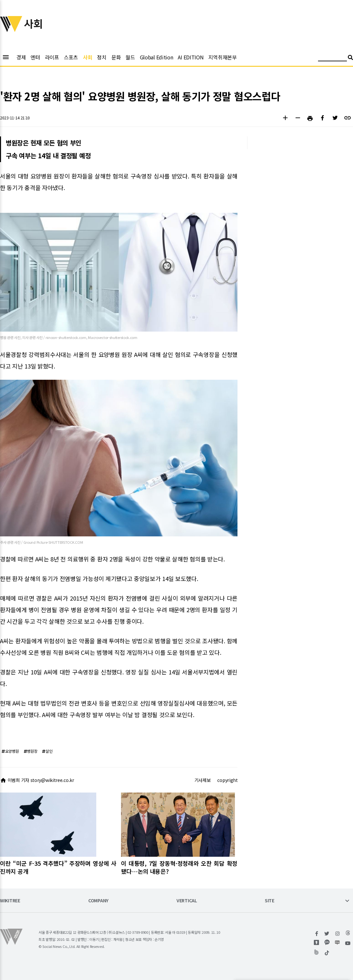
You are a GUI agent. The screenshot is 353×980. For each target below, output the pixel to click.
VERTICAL (187, 901)
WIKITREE (10, 901)
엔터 (35, 57)
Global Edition (157, 57)
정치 (102, 57)
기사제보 (203, 780)
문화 (116, 57)
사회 (87, 57)
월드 (130, 57)
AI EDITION (191, 57)
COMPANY (98, 901)
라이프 (52, 57)
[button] (285, 119)
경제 (21, 57)
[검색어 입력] (332, 58)
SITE (270, 901)
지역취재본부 (222, 57)
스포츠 (71, 57)
